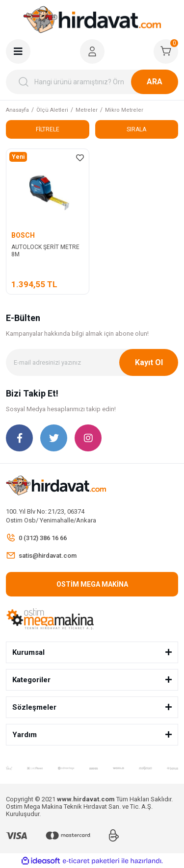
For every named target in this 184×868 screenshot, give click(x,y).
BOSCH (23, 235)
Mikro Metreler (124, 110)
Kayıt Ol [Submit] (149, 362)
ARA (155, 82)
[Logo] (92, 20)
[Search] (92, 82)
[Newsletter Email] (92, 362)
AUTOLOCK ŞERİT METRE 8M (45, 251)
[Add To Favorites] (80, 158)
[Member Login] (92, 51)
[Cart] (166, 51)
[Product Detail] (18, 157)
